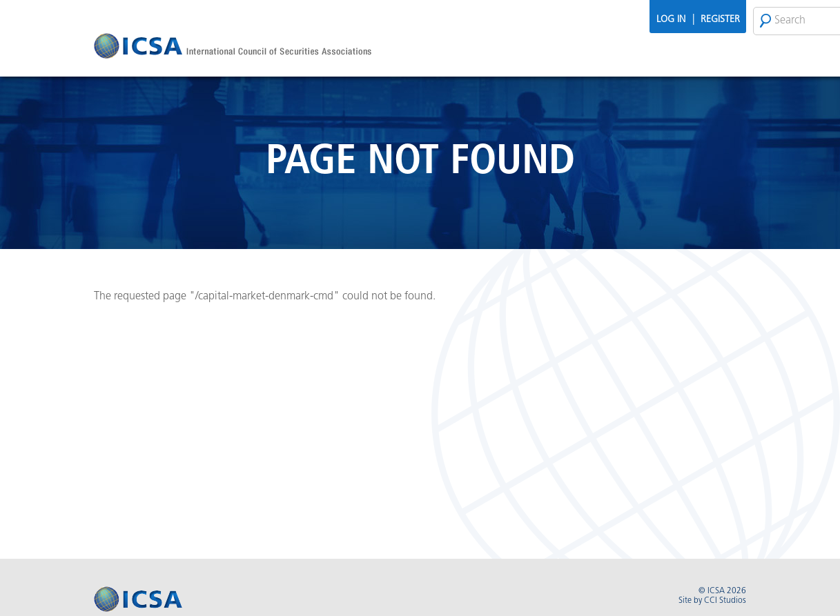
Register (720, 20)
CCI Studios (725, 601)
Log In (671, 20)
